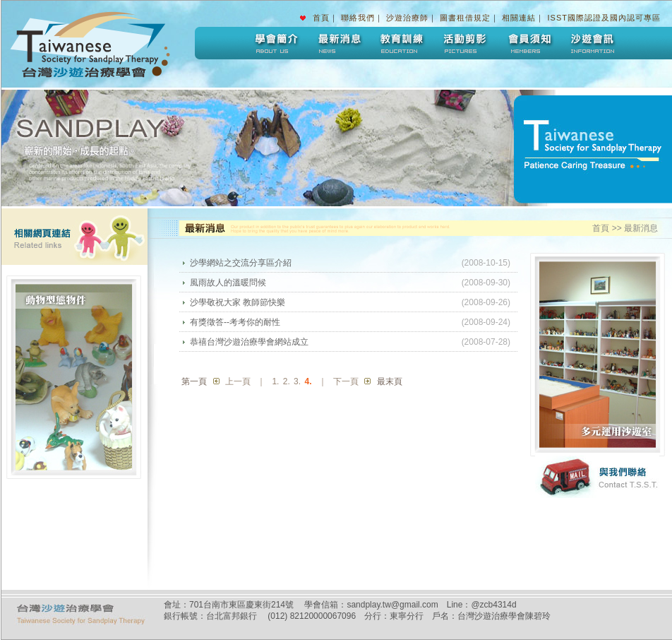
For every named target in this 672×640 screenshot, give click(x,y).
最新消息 (338, 43)
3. (297, 381)
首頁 (321, 18)
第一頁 (194, 381)
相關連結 (519, 18)
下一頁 (346, 381)
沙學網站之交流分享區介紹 (241, 263)
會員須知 (529, 43)
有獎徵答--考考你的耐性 (235, 322)
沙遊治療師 (407, 18)
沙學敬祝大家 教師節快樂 (238, 302)
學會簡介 (275, 43)
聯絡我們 (358, 18)
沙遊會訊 (592, 43)
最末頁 (390, 381)
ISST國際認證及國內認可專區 (604, 18)
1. (275, 381)
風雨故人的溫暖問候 (228, 283)
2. (287, 381)
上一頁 (238, 381)
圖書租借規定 (465, 18)
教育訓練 (402, 43)
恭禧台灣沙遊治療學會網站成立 (249, 342)
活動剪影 (465, 43)
